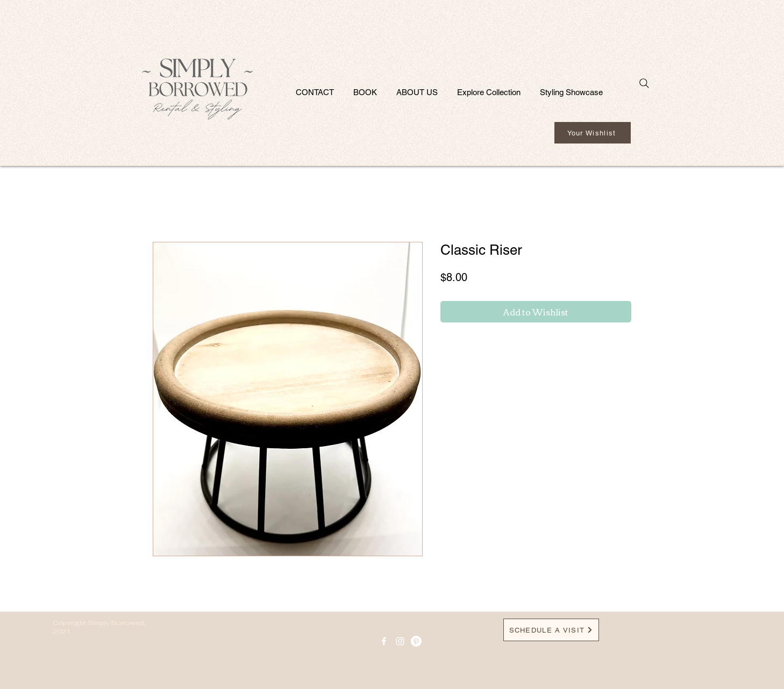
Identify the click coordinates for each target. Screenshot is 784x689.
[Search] (644, 83)
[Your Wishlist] (593, 133)
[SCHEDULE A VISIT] (551, 630)
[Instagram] (400, 641)
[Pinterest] (416, 641)
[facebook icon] (384, 641)
